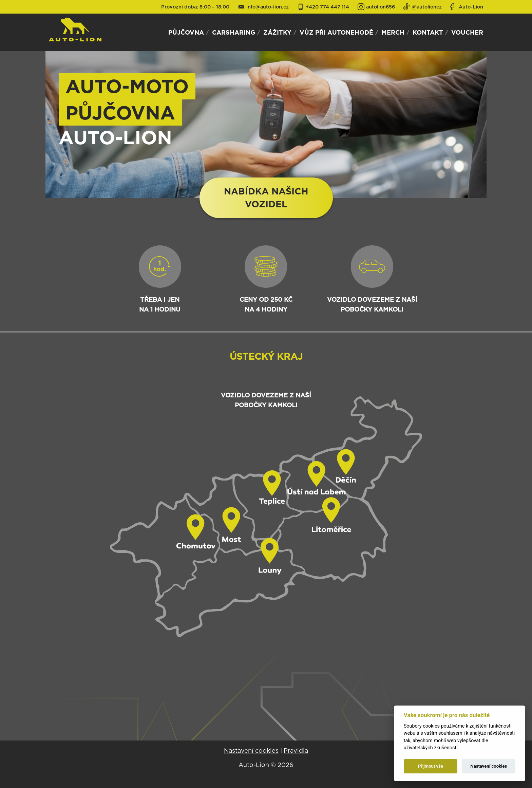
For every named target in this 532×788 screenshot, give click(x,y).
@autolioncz (427, 7)
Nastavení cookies (251, 751)
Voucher (467, 32)
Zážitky (277, 32)
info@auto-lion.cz (268, 7)
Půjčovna (186, 32)
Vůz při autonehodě (336, 32)
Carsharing (234, 32)
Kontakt (428, 32)
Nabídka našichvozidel (266, 198)
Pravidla (296, 751)
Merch (393, 32)
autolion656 (381, 7)
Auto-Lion (471, 7)
